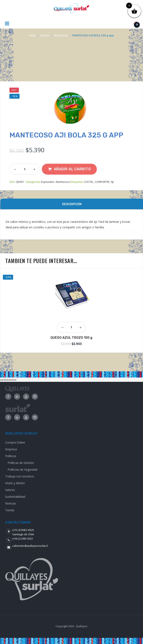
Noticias (11, 503)
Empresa (11, 449)
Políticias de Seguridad (22, 470)
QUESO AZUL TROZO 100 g (71, 338)
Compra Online (15, 442)
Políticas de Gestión (21, 463)
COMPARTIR (102, 182)
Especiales (48, 182)
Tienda (10, 510)
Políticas (11, 456)
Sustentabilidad (15, 497)
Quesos (45, 35)
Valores (10, 490)
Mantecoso (61, 35)
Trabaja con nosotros (20, 476)
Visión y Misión (15, 483)
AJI (112, 182)
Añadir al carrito (72, 169)
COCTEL (89, 182)
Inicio (32, 35)
